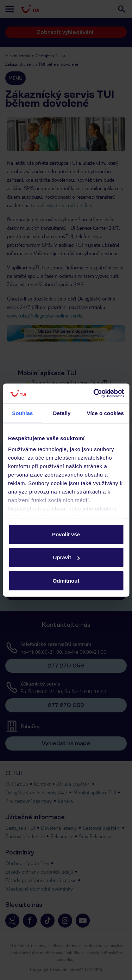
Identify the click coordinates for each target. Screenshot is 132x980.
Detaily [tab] (62, 413)
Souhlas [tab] (22, 413)
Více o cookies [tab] (105, 413)
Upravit (66, 557)
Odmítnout (66, 580)
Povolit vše (66, 534)
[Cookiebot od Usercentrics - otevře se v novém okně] (94, 393)
